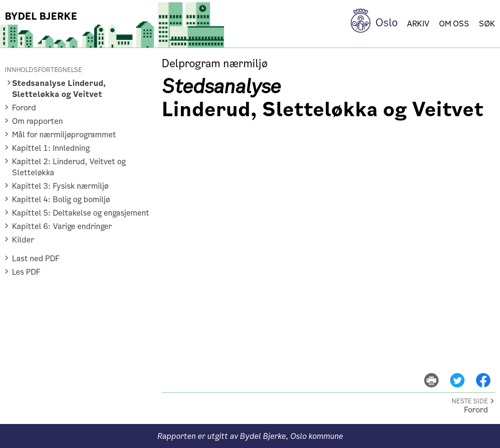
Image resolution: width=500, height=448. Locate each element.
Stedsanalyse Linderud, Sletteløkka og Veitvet (59, 89)
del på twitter (463, 373)
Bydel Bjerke (41, 16)
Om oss (454, 24)
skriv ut (438, 373)
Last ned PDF (36, 259)
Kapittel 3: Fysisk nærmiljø (60, 186)
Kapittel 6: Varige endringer (62, 226)
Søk (487, 24)
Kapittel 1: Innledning (51, 148)
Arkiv (418, 24)
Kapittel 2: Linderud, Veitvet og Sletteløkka (69, 167)
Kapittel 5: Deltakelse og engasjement (81, 213)
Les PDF (26, 272)
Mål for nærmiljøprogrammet (64, 135)
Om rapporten (37, 121)
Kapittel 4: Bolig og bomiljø (61, 200)
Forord (24, 108)
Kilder (23, 240)
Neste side (470, 401)
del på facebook (488, 373)
